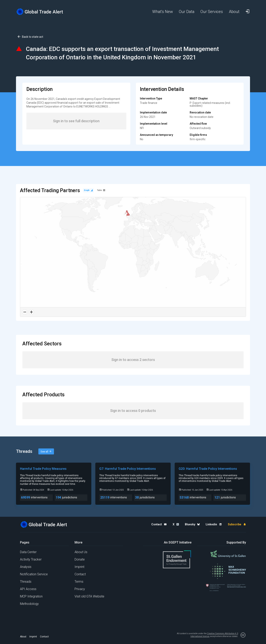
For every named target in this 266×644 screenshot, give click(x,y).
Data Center (28, 552)
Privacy (80, 589)
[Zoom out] (25, 312)
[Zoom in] (31, 312)
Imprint (79, 567)
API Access (28, 589)
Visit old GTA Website (89, 596)
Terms (79, 582)
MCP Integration (31, 596)
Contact (80, 574)
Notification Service (34, 574)
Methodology (29, 604)
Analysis (26, 567)
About (23, 637)
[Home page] (43, 12)
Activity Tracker (31, 559)
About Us (81, 552)
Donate (80, 559)
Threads (26, 582)
